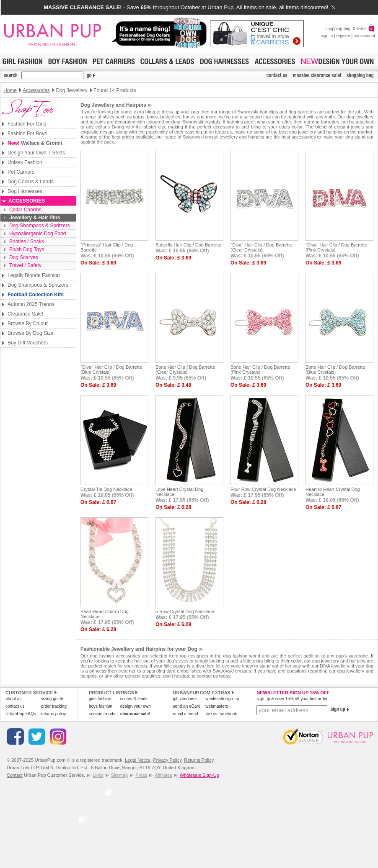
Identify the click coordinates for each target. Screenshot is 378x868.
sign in (327, 36)
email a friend (186, 714)
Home (10, 90)
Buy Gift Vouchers (28, 343)
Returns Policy (199, 760)
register (343, 36)
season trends (102, 714)
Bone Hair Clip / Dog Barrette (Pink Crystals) (260, 370)
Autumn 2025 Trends (31, 304)
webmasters (217, 706)
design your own (136, 706)
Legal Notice (138, 760)
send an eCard (187, 706)
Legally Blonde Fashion (34, 275)
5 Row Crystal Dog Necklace (185, 611)
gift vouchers (185, 699)
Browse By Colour (28, 324)
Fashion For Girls (27, 124)
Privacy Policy (167, 760)
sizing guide (52, 699)
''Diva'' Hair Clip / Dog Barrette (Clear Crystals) (261, 247)
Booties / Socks (27, 241)
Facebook (221, 714)
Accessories (36, 90)
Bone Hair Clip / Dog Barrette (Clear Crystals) (185, 370)
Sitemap (119, 775)
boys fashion (101, 706)
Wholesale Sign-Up (199, 775)
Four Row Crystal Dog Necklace (263, 489)
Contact (15, 775)
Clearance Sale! (25, 314)
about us (13, 699)
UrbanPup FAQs (21, 714)
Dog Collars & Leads (31, 182)
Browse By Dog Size (30, 333)
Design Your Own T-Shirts (36, 153)
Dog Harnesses (25, 191)
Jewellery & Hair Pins (35, 218)
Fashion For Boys (27, 134)
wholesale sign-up (222, 699)
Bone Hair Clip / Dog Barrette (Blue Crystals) (335, 370)
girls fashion (100, 699)
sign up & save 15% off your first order (292, 699)
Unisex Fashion (25, 162)
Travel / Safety (25, 265)
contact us (15, 706)
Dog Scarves (24, 257)
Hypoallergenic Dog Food (38, 234)
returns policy (53, 714)
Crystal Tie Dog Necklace (106, 489)
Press (141, 775)
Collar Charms (25, 210)
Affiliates (163, 775)
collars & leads (134, 699)
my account (364, 36)
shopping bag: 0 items (350, 29)
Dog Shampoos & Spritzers (40, 226)
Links (98, 775)
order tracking (54, 706)
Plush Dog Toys (27, 249)
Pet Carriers (21, 172)
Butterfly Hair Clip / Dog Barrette (188, 245)
